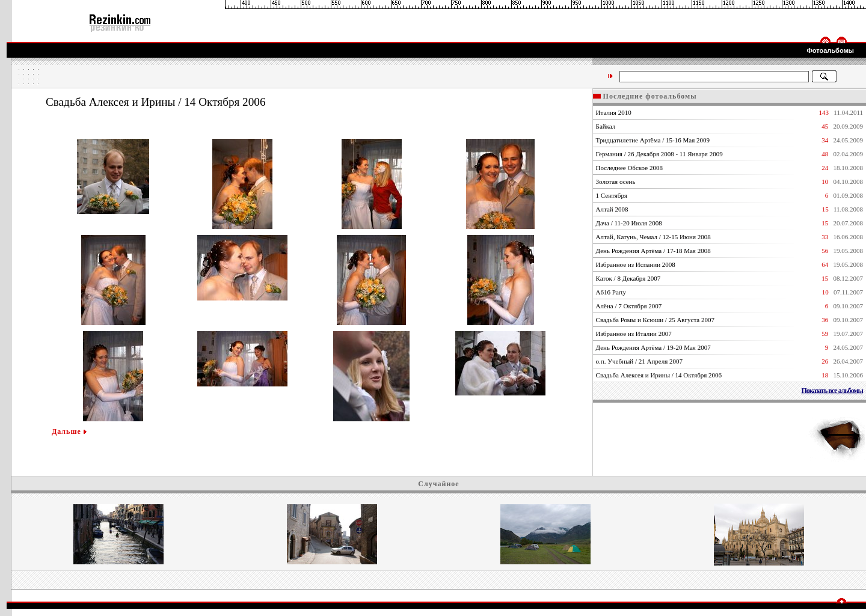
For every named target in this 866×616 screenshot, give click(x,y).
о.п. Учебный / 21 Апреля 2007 (639, 361)
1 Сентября (612, 195)
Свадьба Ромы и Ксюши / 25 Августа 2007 (655, 320)
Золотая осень (616, 181)
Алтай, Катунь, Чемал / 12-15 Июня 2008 (653, 237)
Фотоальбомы (830, 50)
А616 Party (611, 292)
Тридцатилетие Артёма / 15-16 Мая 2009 (653, 140)
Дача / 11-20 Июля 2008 (629, 223)
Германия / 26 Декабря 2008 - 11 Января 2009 (659, 154)
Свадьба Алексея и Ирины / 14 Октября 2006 (659, 375)
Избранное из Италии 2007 (634, 334)
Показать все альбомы (832, 391)
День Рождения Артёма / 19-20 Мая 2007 (653, 347)
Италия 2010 (614, 112)
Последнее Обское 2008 (629, 168)
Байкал (606, 126)
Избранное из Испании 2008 (636, 264)
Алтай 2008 (612, 209)
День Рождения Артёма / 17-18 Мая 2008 (653, 251)
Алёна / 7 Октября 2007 (629, 306)
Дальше (69, 432)
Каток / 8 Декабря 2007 (628, 278)
